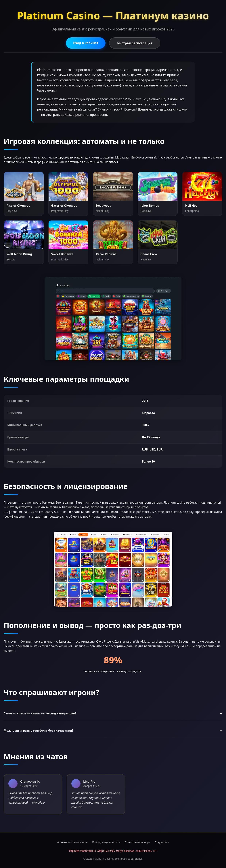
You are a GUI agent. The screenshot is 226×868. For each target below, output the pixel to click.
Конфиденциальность (106, 842)
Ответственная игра (137, 842)
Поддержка (162, 842)
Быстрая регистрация (135, 43)
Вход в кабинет (86, 43)
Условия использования (72, 842)
